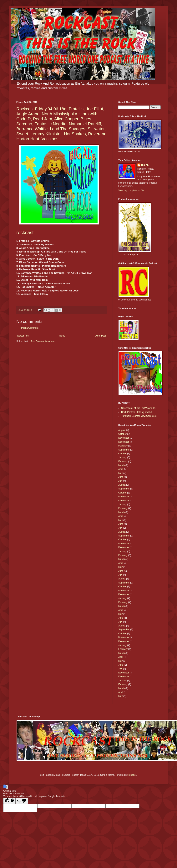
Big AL (145, 165)
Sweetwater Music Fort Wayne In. (138, 408)
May (121, 473)
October (122, 434)
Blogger (132, 775)
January (122, 457)
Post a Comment (30, 328)
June (121, 477)
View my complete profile (131, 191)
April (121, 469)
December (124, 442)
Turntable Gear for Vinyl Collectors (139, 416)
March (121, 465)
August (122, 430)
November (124, 438)
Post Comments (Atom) (42, 341)
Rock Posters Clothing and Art (137, 412)
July (120, 481)
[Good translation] (9, 801)
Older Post (100, 336)
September (124, 450)
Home (62, 336)
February (123, 446)
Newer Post (23, 336)
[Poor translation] (22, 801)
